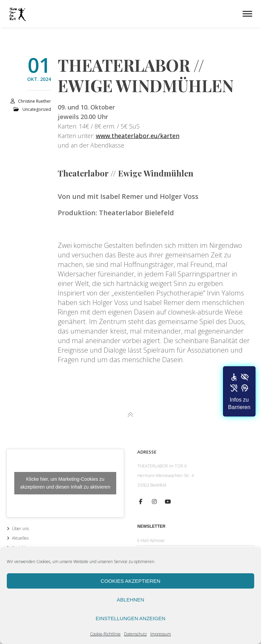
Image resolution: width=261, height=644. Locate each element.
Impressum (161, 634)
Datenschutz (135, 634)
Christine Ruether (34, 101)
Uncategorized (37, 109)
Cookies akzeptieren (130, 581)
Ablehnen (131, 600)
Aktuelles (20, 538)
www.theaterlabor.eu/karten (138, 136)
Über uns (20, 529)
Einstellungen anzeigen (130, 618)
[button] (239, 391)
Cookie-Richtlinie (105, 634)
